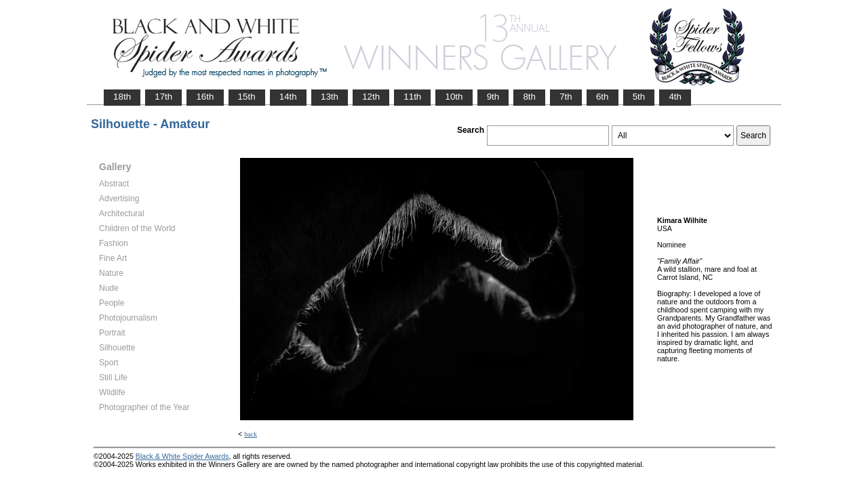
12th (371, 97)
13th (330, 97)
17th (163, 97)
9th (493, 97)
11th (412, 97)
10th (454, 97)
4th (675, 97)
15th (247, 97)
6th (603, 97)
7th (566, 97)
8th (529, 97)
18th (122, 97)
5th (639, 97)
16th (205, 97)
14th (288, 97)
